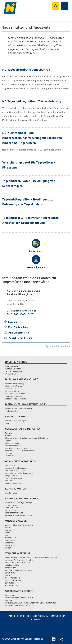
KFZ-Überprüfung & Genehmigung (19, 570)
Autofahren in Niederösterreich (17, 563)
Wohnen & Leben (12, 374)
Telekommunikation (13, 411)
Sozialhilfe (9, 481)
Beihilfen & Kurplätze (13, 483)
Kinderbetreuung (12, 443)
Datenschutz (40, 616)
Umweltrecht (10, 543)
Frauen (8, 435)
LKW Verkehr (10, 573)
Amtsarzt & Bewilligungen (15, 468)
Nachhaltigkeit (11, 538)
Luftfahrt (9, 575)
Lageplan (13, 322)
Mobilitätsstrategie (12, 578)
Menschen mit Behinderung (16, 448)
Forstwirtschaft (11, 505)
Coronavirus (10, 465)
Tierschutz (9, 456)
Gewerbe (9, 600)
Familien (8, 433)
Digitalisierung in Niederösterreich (19, 408)
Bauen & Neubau (12, 366)
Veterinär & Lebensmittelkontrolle (18, 515)
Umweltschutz (11, 545)
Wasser (8, 548)
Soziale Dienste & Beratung (16, 478)
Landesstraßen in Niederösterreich (19, 560)
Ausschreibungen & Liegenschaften (19, 598)
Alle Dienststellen (19, 333)
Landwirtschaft (11, 510)
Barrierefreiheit (18, 616)
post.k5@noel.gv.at (25, 311)
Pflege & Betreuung (13, 476)
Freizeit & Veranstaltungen (16, 421)
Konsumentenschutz (13, 446)
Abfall (7, 528)
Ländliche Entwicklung (14, 513)
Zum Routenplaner (19, 327)
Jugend (8, 441)
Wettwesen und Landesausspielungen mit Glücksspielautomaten (30, 603)
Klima (7, 533)
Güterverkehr (10, 568)
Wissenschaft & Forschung (16, 399)
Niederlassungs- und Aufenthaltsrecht (20, 451)
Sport (7, 423)
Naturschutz (10, 540)
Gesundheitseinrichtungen (16, 471)
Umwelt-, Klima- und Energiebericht (19, 525)
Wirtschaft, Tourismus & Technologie (20, 605)
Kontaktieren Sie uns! (21, 338)
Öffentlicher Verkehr (13, 580)
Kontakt (36, 619)
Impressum (58, 616)
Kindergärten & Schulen (15, 386)
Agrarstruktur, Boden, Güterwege (19, 503)
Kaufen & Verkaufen (13, 369)
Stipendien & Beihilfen (14, 396)
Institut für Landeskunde (15, 394)
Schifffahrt (9, 583)
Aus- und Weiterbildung (15, 384)
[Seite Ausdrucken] (54, 640)
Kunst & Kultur (11, 493)
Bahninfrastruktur (12, 565)
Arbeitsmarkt (10, 595)
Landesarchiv (10, 389)
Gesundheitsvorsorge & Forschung (19, 473)
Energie (8, 530)
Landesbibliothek (12, 391)
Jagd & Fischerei (12, 508)
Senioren (9, 453)
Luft (7, 535)
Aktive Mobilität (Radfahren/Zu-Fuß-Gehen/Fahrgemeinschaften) (31, 558)
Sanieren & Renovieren (14, 371)
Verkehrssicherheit (13, 586)
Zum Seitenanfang (58, 346)
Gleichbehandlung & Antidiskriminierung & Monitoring (27, 438)
